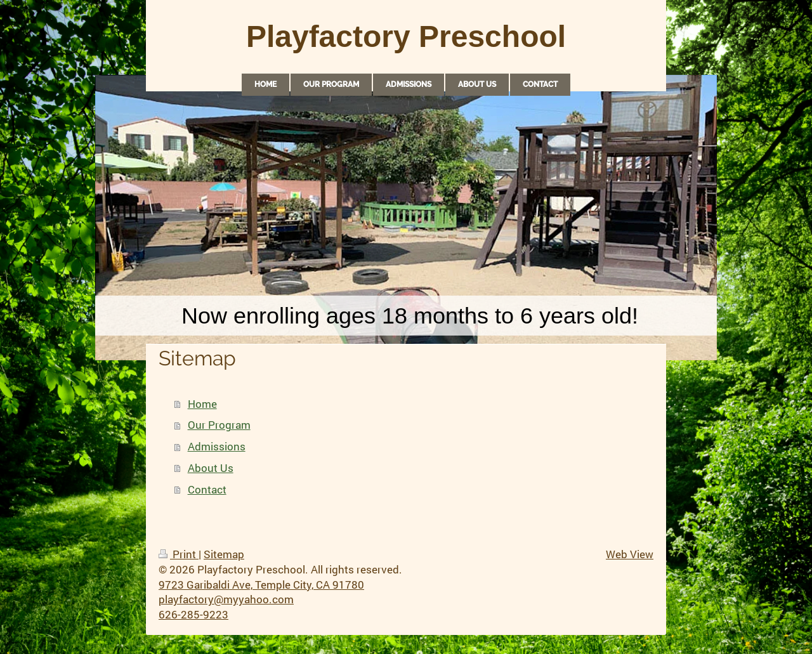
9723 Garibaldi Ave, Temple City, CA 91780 (261, 585)
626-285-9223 (193, 614)
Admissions (217, 446)
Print (179, 554)
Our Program (219, 425)
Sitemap (224, 554)
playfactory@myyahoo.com (226, 599)
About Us (211, 468)
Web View (630, 554)
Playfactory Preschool (406, 36)
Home (202, 404)
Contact (207, 489)
